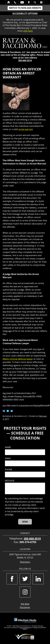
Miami (6, 359)
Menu (41, 2)
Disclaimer (25, 607)
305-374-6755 (28, 542)
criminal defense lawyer (21, 359)
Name (8, 447)
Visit (29, 2)
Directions (25, 562)
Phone (9, 470)
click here (28, 31)
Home (9, 2)
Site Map (25, 604)
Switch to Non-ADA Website (25, 8)
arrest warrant (26, 129)
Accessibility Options (25, 13)
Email (22, 2)
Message (10, 481)
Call (15, 2)
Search (35, 2)
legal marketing (25, 628)
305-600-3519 (25, 60)
